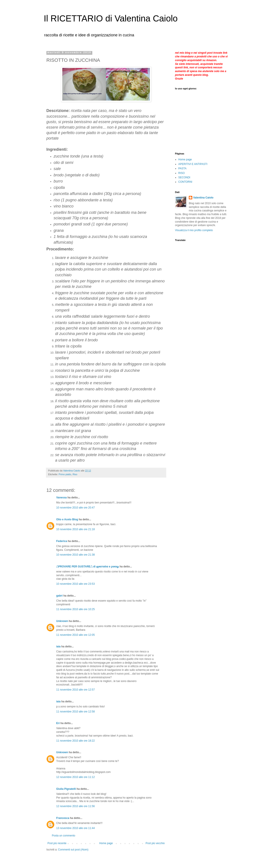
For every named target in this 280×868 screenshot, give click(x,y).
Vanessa (61, 498)
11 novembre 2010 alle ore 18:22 (75, 741)
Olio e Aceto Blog (67, 519)
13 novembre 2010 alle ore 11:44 (75, 828)
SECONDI (184, 177)
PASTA (182, 168)
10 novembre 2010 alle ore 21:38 (75, 555)
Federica (62, 541)
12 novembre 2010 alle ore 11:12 (75, 777)
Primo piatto (65, 474)
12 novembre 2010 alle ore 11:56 (75, 806)
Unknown (62, 621)
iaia (58, 647)
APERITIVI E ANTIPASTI (193, 164)
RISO (181, 173)
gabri (59, 596)
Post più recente (57, 843)
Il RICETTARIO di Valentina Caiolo (111, 18)
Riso (75, 474)
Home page (106, 843)
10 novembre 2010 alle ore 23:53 (75, 584)
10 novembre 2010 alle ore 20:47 (75, 508)
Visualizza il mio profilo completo (194, 230)
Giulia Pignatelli (66, 789)
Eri (58, 723)
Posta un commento (64, 836)
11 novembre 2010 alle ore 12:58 (75, 712)
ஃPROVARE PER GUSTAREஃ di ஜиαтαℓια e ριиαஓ (87, 567)
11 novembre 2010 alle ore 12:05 (75, 635)
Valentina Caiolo (203, 198)
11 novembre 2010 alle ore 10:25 (75, 609)
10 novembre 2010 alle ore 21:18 (75, 529)
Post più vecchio (155, 843)
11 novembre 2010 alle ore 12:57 (75, 690)
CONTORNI (185, 182)
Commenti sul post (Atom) (73, 850)
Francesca (63, 818)
